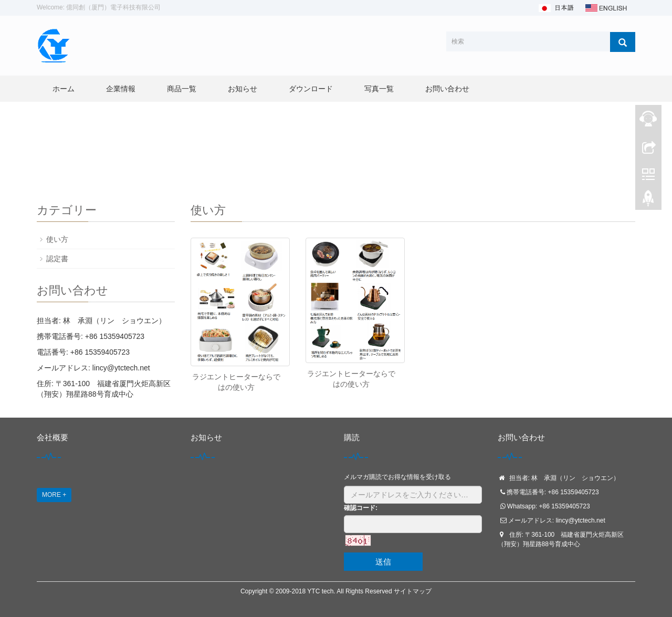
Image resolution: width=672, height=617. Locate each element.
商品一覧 (182, 89)
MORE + (54, 495)
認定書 (57, 259)
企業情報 (121, 89)
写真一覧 (379, 89)
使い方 (57, 239)
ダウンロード (311, 89)
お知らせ (243, 89)
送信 (383, 562)
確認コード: (361, 508)
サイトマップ (413, 591)
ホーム (64, 89)
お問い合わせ (447, 89)
